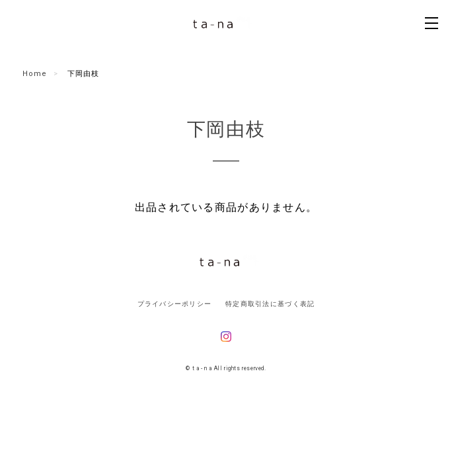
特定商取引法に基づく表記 (270, 304)
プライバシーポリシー (175, 304)
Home (35, 74)
